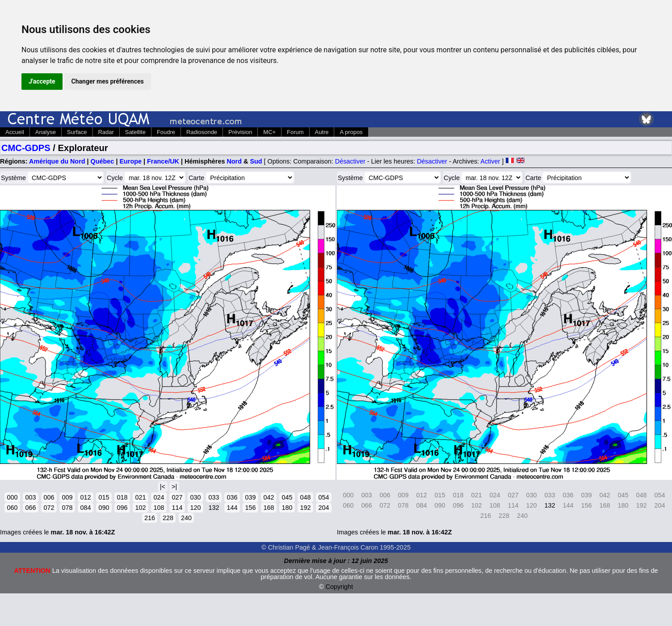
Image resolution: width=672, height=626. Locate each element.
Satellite (135, 132)
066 (30, 508)
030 (195, 497)
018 (122, 497)
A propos (351, 132)
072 (49, 508)
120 (195, 508)
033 (214, 497)
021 (140, 497)
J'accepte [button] (42, 81)
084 (85, 508)
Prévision (240, 132)
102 (140, 508)
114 (177, 508)
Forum (295, 132)
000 (12, 497)
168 (269, 508)
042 (269, 497)
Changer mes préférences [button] (108, 81)
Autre (322, 132)
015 (104, 497)
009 (67, 497)
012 (85, 497)
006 (49, 497)
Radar (106, 132)
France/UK (163, 161)
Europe (130, 161)
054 (323, 497)
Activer (490, 161)
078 (67, 508)
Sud (256, 161)
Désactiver (350, 161)
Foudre (166, 132)
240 (186, 518)
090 (104, 508)
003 (30, 497)
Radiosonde (202, 132)
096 (122, 508)
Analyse (46, 132)
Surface (77, 132)
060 (12, 508)
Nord (234, 161)
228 (168, 518)
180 (287, 508)
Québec (103, 161)
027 (177, 497)
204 (323, 508)
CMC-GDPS (26, 148)
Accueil (15, 132)
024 (159, 497)
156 (250, 508)
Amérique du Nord (57, 161)
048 (305, 497)
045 (287, 497)
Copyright (340, 587)
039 (250, 497)
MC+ (269, 132)
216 (150, 518)
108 (159, 508)
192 (305, 508)
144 (232, 508)
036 (232, 497)
